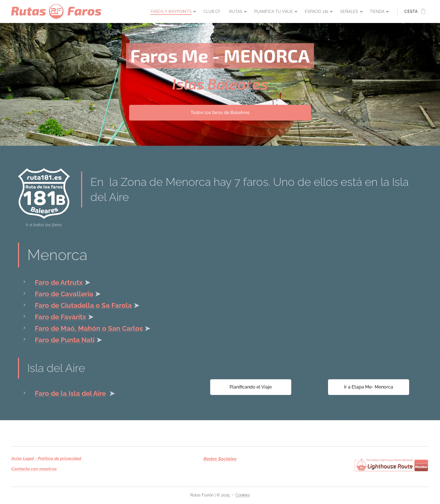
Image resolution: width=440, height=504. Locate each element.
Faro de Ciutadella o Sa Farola (83, 305)
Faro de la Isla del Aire (70, 393)
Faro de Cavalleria (64, 294)
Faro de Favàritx (60, 317)
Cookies (243, 495)
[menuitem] (161, 11)
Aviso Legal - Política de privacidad (46, 459)
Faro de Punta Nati (65, 340)
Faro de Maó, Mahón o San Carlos (89, 328)
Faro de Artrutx (59, 282)
